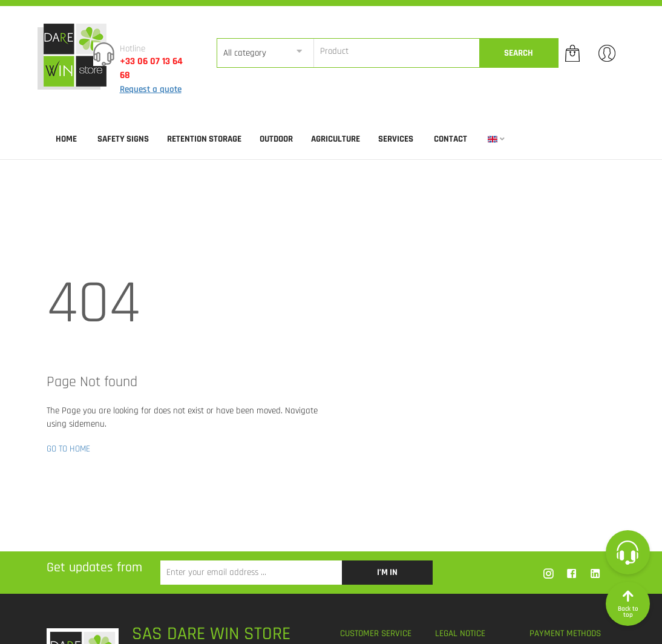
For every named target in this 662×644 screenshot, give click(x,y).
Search (519, 53)
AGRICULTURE (336, 139)
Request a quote (151, 89)
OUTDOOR (276, 139)
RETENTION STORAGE (204, 139)
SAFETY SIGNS (123, 139)
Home (66, 139)
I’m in (387, 572)
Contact (451, 139)
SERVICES (396, 139)
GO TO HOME (68, 449)
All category (245, 53)
